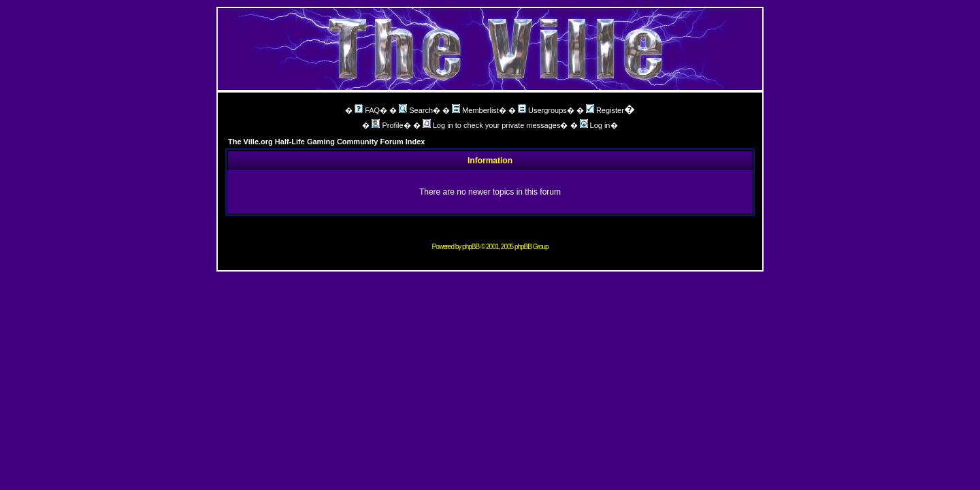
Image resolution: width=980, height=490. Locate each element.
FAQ (367, 110)
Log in (595, 125)
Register (605, 110)
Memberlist (475, 110)
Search (416, 110)
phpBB (471, 247)
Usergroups (542, 110)
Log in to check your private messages (492, 125)
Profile (387, 125)
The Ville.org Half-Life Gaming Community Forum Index (327, 142)
